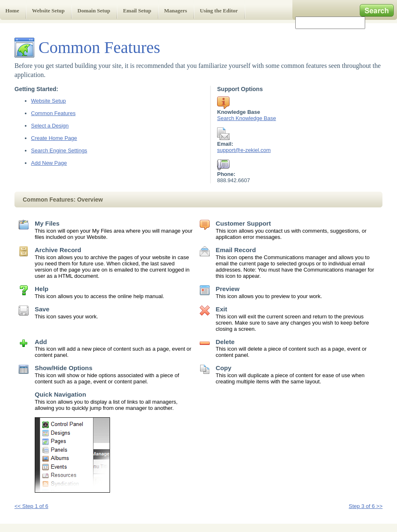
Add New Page (49, 163)
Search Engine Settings (59, 150)
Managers (176, 11)
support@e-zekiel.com (244, 150)
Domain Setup (94, 11)
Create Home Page (54, 138)
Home (12, 11)
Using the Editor (219, 11)
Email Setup (137, 11)
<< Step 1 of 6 (31, 506)
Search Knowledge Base (246, 118)
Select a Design (50, 126)
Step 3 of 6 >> (366, 506)
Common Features (53, 113)
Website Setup (48, 11)
